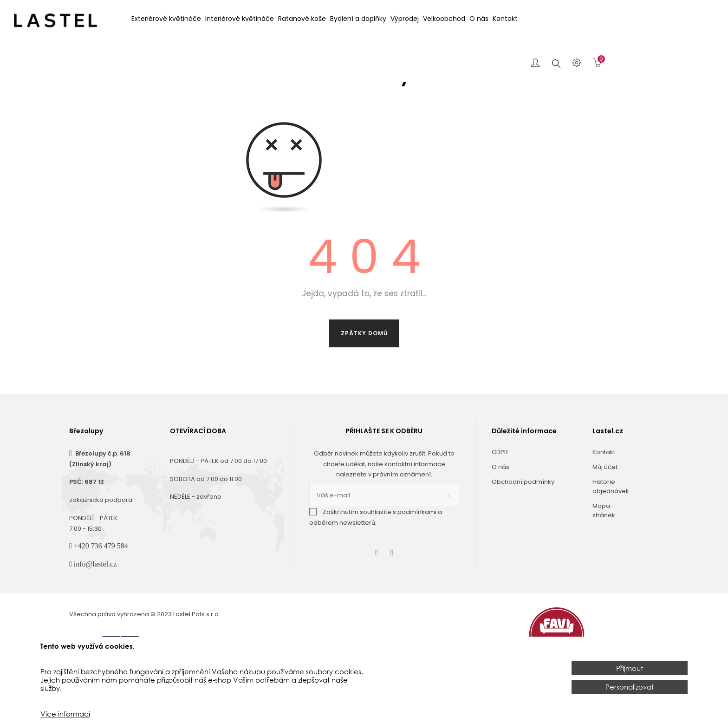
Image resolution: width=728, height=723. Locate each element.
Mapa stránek (604, 547)
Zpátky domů (364, 369)
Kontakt (604, 488)
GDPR (500, 488)
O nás (500, 503)
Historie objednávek (611, 523)
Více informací (65, 714)
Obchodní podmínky (523, 518)
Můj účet (605, 503)
